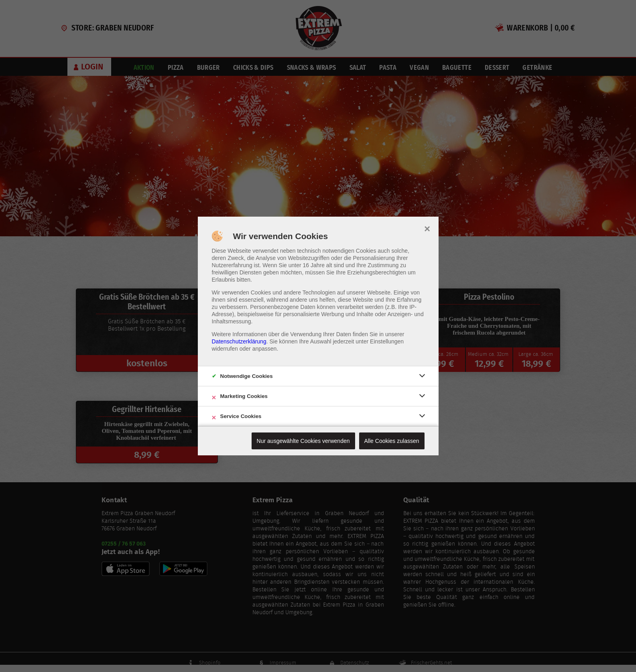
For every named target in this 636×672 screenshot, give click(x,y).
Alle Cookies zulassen (392, 441)
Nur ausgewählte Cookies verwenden (303, 441)
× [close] (427, 228)
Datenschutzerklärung (239, 341)
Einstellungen (387, 341)
